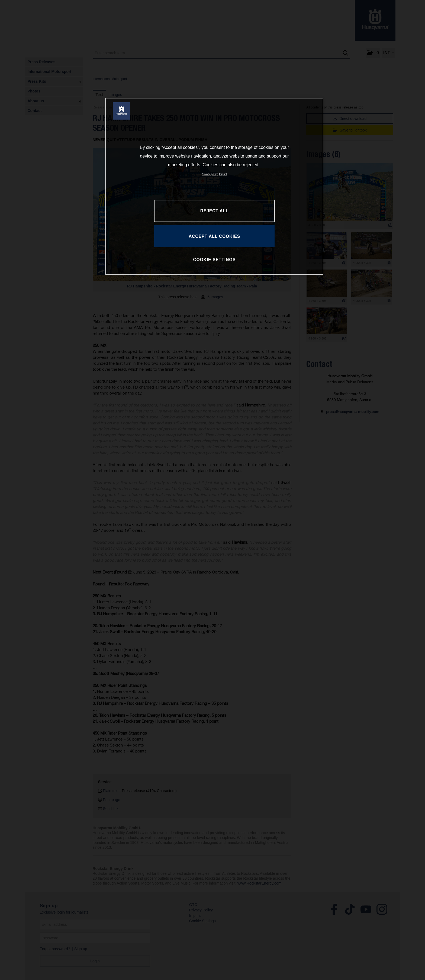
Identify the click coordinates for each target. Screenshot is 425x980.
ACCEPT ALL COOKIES (214, 236)
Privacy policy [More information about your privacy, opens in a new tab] (210, 174)
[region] (214, 186)
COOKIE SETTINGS (214, 260)
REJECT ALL (214, 211)
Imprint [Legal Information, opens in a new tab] (223, 174)
